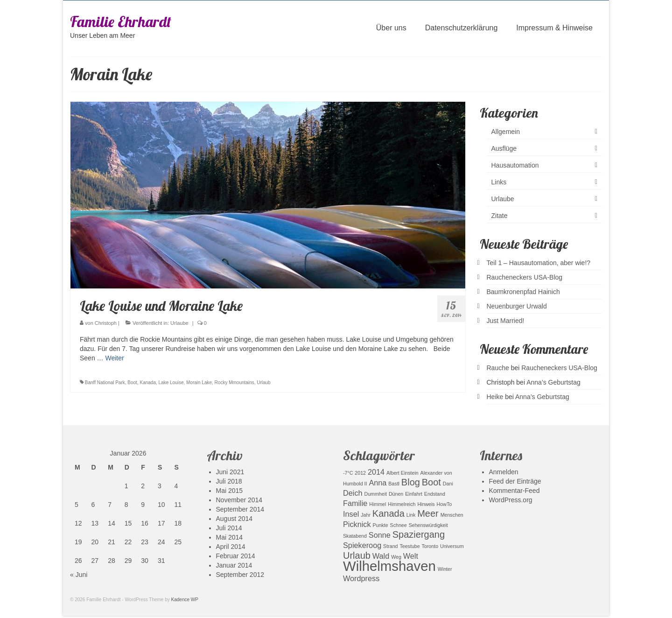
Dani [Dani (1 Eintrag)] (448, 484)
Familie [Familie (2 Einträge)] (355, 503)
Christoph (106, 323)
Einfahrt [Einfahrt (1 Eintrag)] (414, 494)
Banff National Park (105, 383)
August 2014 (234, 519)
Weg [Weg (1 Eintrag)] (396, 557)
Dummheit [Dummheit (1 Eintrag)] (375, 494)
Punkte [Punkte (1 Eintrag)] (381, 525)
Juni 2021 (230, 472)
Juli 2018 (229, 481)
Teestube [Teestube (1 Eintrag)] (409, 546)
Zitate (500, 216)
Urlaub (263, 383)
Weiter (114, 358)
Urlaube (179, 323)
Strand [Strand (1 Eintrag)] (390, 546)
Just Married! (506, 321)
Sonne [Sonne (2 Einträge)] (380, 535)
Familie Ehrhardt (121, 21)
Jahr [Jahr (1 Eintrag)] (366, 515)
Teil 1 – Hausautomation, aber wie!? (539, 263)
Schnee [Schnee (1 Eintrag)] (399, 525)
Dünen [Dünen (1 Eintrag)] (396, 494)
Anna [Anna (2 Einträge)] (378, 483)
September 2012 (240, 575)
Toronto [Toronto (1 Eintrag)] (430, 546)
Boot (132, 383)
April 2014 (231, 547)
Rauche (498, 368)
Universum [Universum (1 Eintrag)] (452, 546)
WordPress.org (511, 500)
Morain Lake (199, 383)
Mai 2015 (230, 491)
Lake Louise (171, 383)
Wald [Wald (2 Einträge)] (381, 556)
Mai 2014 (230, 537)
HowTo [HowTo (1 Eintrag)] (444, 504)
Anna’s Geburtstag (553, 382)
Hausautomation (515, 165)
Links (499, 182)
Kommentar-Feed (514, 491)
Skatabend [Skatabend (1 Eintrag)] (355, 536)
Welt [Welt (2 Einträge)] (411, 556)
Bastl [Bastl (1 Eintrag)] (394, 484)
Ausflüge (504, 148)
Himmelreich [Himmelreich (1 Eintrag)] (402, 504)
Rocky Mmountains (234, 383)
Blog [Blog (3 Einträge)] (411, 482)
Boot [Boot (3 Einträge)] (431, 482)
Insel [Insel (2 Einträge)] (351, 514)
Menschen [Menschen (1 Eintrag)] (452, 515)
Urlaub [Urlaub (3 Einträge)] (357, 555)
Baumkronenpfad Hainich (523, 292)
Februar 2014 (236, 556)
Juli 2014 (229, 528)
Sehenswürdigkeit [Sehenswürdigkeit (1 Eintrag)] (428, 525)
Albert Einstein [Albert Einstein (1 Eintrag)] (402, 473)
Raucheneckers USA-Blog (525, 277)
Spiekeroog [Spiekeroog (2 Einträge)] (362, 545)
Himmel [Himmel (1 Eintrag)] (378, 504)
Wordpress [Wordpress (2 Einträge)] (361, 578)
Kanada (147, 383)
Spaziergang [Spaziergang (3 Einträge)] (419, 534)
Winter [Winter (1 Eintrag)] (445, 569)
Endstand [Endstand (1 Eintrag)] (435, 494)
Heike (495, 397)
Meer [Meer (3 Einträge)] (428, 513)
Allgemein (506, 132)
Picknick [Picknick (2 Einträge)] (357, 524)
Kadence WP (185, 600)
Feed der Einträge (515, 481)
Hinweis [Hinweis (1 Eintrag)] (426, 504)
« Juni (79, 575)
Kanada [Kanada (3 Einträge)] (388, 513)
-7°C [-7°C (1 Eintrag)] (348, 473)
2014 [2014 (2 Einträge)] (376, 472)
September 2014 (240, 509)
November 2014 (239, 500)
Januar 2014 (234, 565)
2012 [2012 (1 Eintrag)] (360, 473)
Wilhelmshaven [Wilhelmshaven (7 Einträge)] (389, 566)
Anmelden (504, 472)
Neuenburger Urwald (517, 306)
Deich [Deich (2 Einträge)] (353, 493)
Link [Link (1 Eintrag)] (411, 515)
